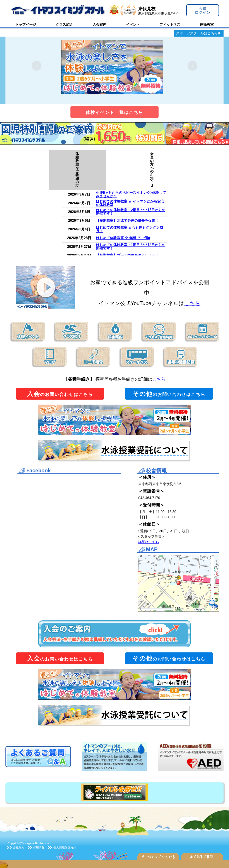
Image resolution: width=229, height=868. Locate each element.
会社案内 (19, 847)
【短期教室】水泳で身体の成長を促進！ (127, 220)
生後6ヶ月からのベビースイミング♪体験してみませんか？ (131, 194)
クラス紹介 (64, 24)
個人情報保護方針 (65, 847)
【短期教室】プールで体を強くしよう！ (127, 255)
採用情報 (39, 847)
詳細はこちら (149, 542)
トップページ (26, 24)
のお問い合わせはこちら (60, 394)
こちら (192, 303)
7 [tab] (134, 98)
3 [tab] (108, 98)
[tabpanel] (114, 66)
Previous (37, 66)
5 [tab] (121, 98)
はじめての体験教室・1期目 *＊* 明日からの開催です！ (131, 247)
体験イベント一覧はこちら (114, 112)
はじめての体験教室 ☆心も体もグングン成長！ (130, 229)
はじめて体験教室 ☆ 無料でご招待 (123, 238)
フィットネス (170, 24)
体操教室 (207, 24)
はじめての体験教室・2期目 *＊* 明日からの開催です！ (131, 212)
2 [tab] (101, 98)
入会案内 (99, 24)
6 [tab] (128, 98)
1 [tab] (95, 98)
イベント (133, 24)
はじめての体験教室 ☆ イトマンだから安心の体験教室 (130, 203)
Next (192, 66)
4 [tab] (114, 98)
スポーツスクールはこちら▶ (199, 33)
